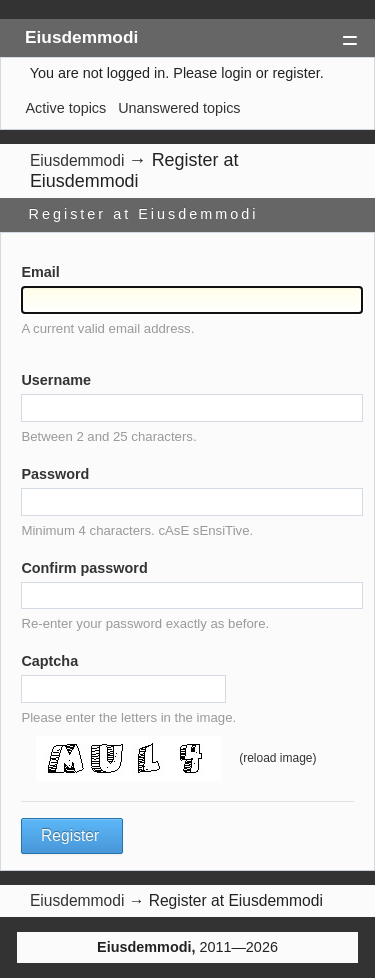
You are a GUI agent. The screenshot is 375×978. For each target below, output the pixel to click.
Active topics (65, 108)
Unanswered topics (179, 108)
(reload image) (277, 758)
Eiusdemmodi (81, 37)
